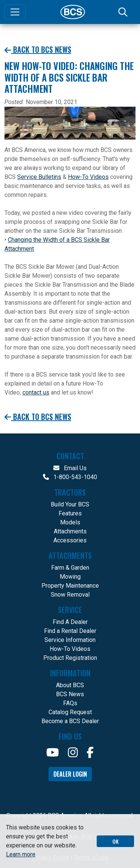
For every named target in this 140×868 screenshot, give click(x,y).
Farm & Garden (70, 568)
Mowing (70, 577)
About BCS (70, 685)
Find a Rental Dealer (70, 631)
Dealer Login (70, 774)
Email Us (70, 468)
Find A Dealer (70, 622)
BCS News (70, 694)
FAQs (70, 703)
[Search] (124, 12)
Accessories (70, 540)
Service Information (70, 640)
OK (116, 841)
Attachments (70, 531)
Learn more (21, 854)
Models (70, 522)
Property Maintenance (70, 586)
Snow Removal (70, 595)
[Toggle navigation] (15, 12)
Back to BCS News (38, 50)
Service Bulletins (39, 177)
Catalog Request (70, 712)
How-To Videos (88, 177)
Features (70, 513)
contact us (36, 392)
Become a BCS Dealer (70, 721)
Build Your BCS (70, 504)
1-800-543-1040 (70, 477)
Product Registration (70, 658)
